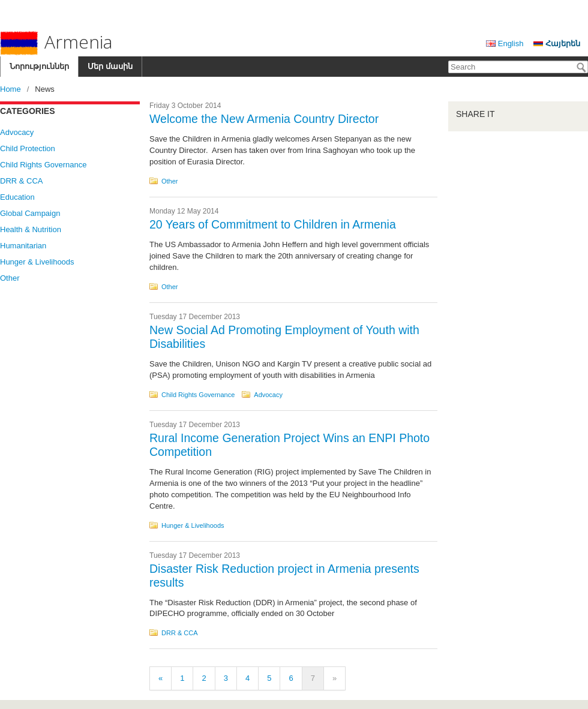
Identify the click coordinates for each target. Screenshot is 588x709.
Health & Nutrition (31, 229)
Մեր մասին (110, 66)
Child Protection (28, 148)
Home (10, 89)
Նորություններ (39, 66)
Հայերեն (563, 43)
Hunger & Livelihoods (37, 262)
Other (10, 278)
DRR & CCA (22, 181)
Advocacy (17, 132)
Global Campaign (30, 213)
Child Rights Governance (43, 165)
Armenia (56, 43)
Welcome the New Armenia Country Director (264, 119)
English (511, 43)
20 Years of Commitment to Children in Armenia (273, 224)
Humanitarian (23, 246)
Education (17, 197)
